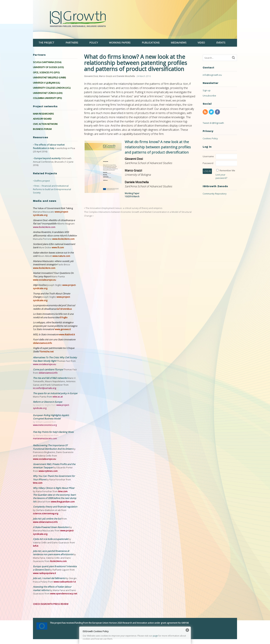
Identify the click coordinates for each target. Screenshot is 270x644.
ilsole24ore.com (58, 561)
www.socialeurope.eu (44, 280)
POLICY (94, 43)
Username (208, 156)
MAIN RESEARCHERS (43, 114)
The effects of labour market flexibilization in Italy (49, 146)
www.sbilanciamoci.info (45, 522)
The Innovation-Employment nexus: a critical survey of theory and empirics (123, 208)
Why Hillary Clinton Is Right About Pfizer (54, 488)
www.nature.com (61, 256)
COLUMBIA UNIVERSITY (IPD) (47, 98)
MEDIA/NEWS (179, 43)
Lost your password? (221, 176)
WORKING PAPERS (120, 43)
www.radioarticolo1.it (65, 582)
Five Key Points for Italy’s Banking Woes (53, 432)
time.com (38, 483)
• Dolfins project (41, 181)
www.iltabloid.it (67, 334)
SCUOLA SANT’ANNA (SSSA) (47, 62)
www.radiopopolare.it (44, 573)
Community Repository (215, 194)
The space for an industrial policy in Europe (55, 393)
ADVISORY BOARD (42, 119)
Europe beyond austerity (48, 158)
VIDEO (201, 43)
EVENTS (221, 43)
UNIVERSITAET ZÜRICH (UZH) (48, 93)
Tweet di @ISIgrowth (213, 123)
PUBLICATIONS (151, 43)
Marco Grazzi (105, 76)
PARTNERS (72, 43)
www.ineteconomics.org (45, 425)
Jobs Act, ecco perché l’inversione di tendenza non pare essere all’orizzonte (53, 553)
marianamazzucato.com (45, 438)
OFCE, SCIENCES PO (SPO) (46, 72)
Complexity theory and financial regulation (55, 507)
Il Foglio (64, 317)
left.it (36, 546)
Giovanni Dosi (91, 76)
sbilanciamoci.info (42, 343)
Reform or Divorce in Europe (48, 402)
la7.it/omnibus (64, 309)
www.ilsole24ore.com (44, 227)
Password (208, 163)
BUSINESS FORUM (42, 129)
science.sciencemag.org (46, 513)
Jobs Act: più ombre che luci (47, 519)
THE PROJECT (46, 43)
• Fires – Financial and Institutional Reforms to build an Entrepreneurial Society (52, 189)
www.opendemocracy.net (64, 594)
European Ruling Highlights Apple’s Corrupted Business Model (51, 417)
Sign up (207, 90)
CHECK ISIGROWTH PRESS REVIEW (51, 604)
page (155, 636)
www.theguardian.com (63, 502)
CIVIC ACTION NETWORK (45, 124)
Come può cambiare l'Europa (48, 369)
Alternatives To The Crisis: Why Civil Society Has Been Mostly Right (55, 359)
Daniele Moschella (126, 76)
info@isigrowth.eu (212, 75)
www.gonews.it (63, 329)
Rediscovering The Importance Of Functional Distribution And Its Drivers (53, 447)
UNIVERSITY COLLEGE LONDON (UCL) (52, 88)
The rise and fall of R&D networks (50, 378)
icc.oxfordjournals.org (44, 388)
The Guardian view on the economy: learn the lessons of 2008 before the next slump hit (55, 498)
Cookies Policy (210, 138)
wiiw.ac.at (58, 397)
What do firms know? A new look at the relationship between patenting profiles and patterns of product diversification (158, 147)
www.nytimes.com (48, 471)
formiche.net (47, 352)
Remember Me (227, 170)
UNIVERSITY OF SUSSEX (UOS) (48, 67)
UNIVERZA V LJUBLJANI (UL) (46, 83)
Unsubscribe (209, 96)
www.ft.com (58, 247)
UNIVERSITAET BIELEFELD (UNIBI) (49, 77)
